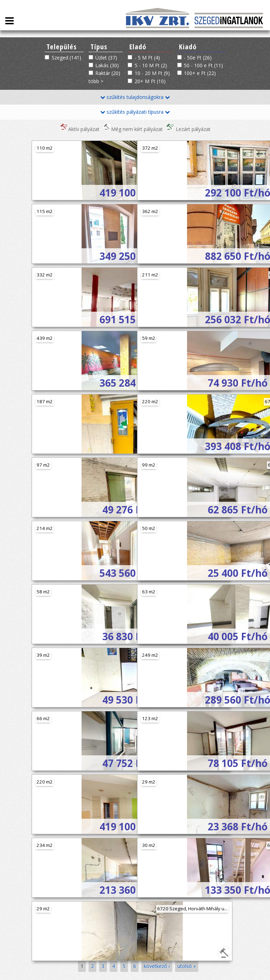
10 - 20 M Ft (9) (152, 73)
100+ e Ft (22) (200, 73)
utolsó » (187, 966)
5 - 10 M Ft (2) (151, 65)
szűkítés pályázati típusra (135, 112)
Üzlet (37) (106, 58)
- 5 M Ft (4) (147, 58)
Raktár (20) (108, 73)
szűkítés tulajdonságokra (135, 97)
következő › (157, 966)
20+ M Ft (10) (150, 81)
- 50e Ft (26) (198, 58)
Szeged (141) (66, 58)
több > (96, 81)
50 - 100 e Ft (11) (203, 65)
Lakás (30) (107, 65)
